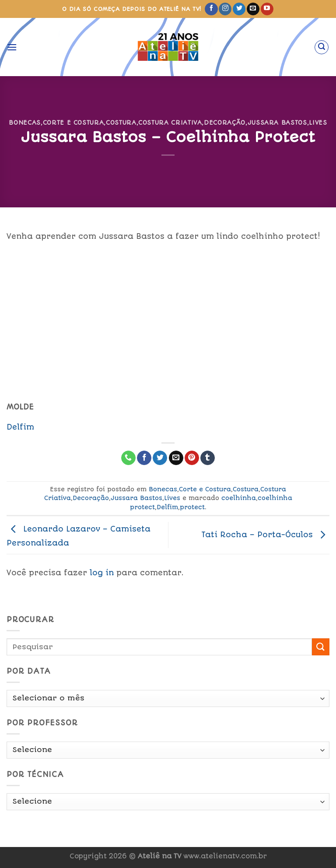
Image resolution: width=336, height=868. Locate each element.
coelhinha (239, 498)
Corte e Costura (73, 122)
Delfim (20, 427)
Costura (121, 122)
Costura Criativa (170, 122)
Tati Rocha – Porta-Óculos (265, 535)
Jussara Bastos (277, 122)
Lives (318, 122)
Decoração (225, 122)
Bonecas (25, 122)
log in (102, 573)
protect (192, 507)
